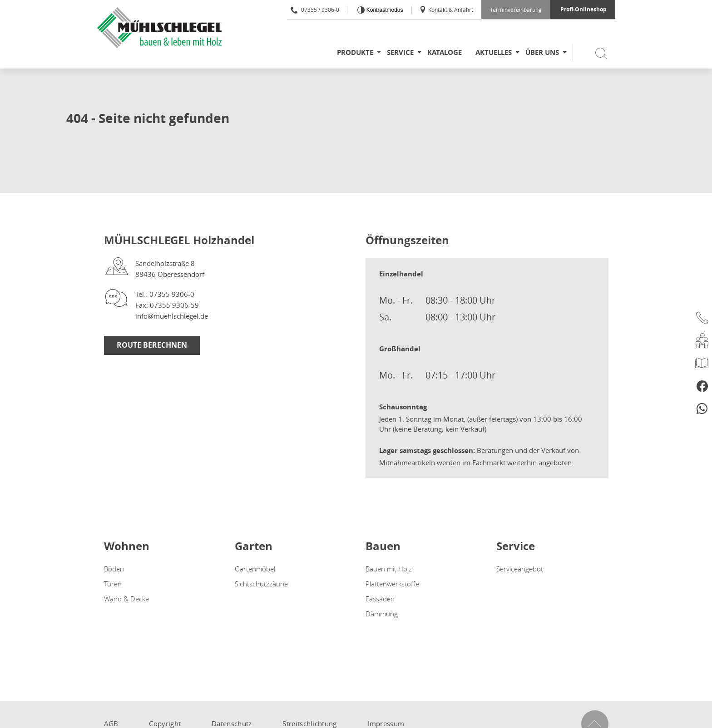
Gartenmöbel (255, 569)
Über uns (542, 52)
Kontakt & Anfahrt (446, 10)
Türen (113, 584)
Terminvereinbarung (516, 10)
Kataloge (445, 52)
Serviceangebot (520, 569)
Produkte (355, 52)
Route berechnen (152, 345)
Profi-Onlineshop (583, 9)
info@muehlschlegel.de (172, 316)
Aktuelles (494, 52)
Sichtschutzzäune (261, 584)
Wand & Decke (126, 599)
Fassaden (380, 599)
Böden (114, 569)
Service (400, 52)
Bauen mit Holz (389, 569)
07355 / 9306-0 (315, 10)
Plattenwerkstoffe (392, 584)
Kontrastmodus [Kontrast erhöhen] (384, 10)
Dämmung (382, 614)
